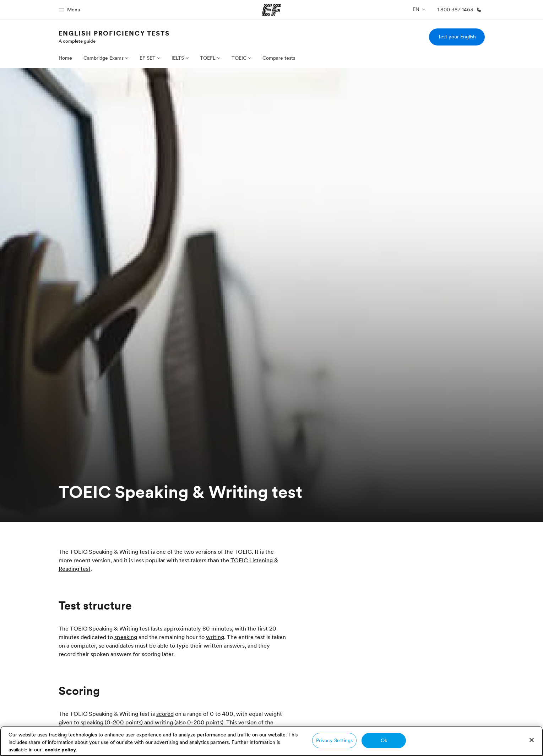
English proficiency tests (114, 33)
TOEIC (239, 58)
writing (215, 637)
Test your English (457, 37)
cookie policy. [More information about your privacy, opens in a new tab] (61, 750)
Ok (384, 740)
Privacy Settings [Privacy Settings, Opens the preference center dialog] (334, 740)
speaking (126, 637)
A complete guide (77, 41)
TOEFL (208, 58)
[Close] (532, 740)
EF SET (148, 58)
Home (65, 58)
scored (165, 714)
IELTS (178, 58)
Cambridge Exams (104, 58)
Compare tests (279, 58)
